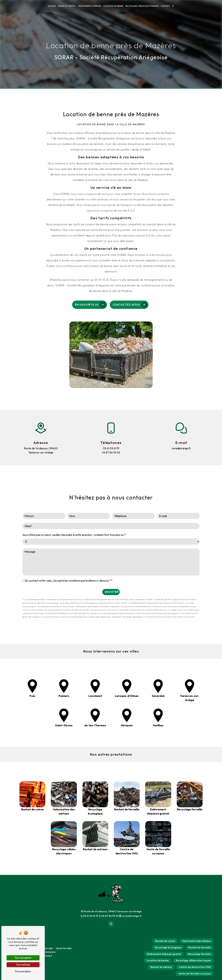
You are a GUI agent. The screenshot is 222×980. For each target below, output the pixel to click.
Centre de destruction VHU (195, 967)
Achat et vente (66, 6)
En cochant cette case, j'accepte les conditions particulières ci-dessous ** (69, 563)
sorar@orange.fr (130, 916)
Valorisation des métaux (197, 941)
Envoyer (112, 575)
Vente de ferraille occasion (195, 974)
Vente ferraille (64, 948)
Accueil (52, 6)
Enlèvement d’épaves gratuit (164, 954)
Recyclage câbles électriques (142, 6)
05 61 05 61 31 (89, 916)
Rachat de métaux (161, 967)
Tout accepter (23, 958)
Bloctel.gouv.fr (139, 600)
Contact (165, 6)
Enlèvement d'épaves (90, 6)
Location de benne (113, 6)
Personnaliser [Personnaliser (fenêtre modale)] (23, 971)
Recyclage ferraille (199, 954)
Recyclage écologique (168, 947)
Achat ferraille (45, 948)
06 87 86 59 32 (109, 916)
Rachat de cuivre (165, 941)
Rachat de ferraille (200, 947)
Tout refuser (23, 965)
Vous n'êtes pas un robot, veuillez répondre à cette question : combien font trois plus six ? (74, 518)
